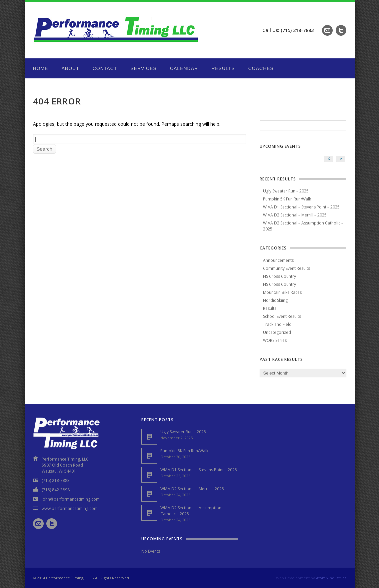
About (70, 68)
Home (41, 68)
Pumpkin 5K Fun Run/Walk (287, 199)
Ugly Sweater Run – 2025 (286, 191)
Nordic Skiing (275, 300)
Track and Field (277, 324)
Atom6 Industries (331, 578)
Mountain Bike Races (282, 292)
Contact (105, 68)
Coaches (261, 68)
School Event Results (282, 316)
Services (143, 68)
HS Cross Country (279, 276)
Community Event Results (286, 268)
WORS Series (275, 340)
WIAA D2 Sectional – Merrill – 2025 (295, 215)
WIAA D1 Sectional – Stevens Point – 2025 (301, 207)
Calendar (184, 68)
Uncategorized (277, 332)
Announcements (278, 260)
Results (223, 68)
